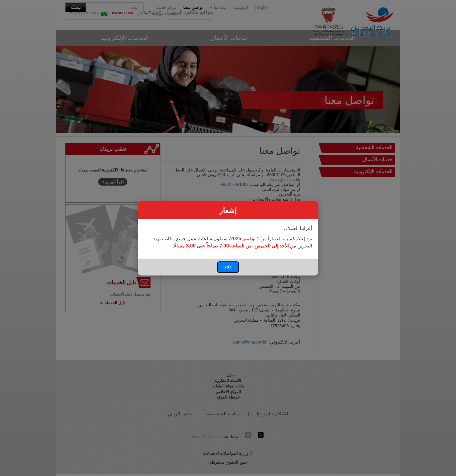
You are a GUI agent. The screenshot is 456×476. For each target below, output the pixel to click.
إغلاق (228, 267)
